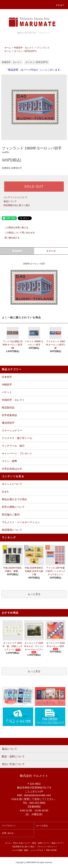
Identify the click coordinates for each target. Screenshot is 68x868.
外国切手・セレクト (24, 48)
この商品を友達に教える (14, 228)
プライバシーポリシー (46, 847)
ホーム (8, 48)
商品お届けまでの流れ (15, 499)
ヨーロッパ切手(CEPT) (25, 51)
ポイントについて (12, 484)
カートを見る (42, 826)
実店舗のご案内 (11, 515)
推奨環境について (12, 530)
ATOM (54, 850)
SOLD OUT (34, 187)
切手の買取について (13, 507)
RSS (48, 850)
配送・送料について (41, 843)
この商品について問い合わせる (17, 233)
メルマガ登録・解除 (20, 850)
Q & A (5, 492)
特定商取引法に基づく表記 (17, 205)
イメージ (51, 251)
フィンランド (43, 48)
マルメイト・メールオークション (21, 522)
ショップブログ (37, 850)
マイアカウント (9, 826)
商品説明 (17, 251)
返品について (10, 201)
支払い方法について (21, 843)
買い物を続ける (10, 238)
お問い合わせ (8, 833)
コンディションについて (16, 197)
